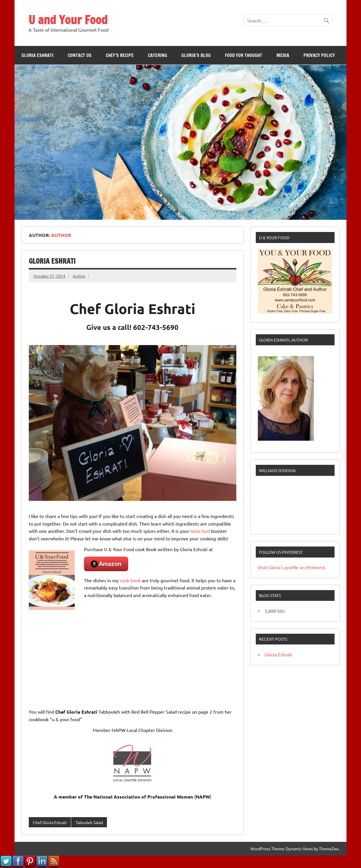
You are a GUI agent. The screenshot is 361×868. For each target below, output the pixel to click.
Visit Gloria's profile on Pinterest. (292, 567)
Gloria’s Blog (196, 55)
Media (283, 55)
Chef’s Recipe (120, 55)
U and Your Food (68, 20)
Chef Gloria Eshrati (50, 822)
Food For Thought (244, 55)
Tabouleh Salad (89, 822)
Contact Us (80, 55)
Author (79, 276)
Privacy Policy (319, 55)
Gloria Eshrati (37, 55)
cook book (130, 580)
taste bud (200, 531)
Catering (158, 55)
